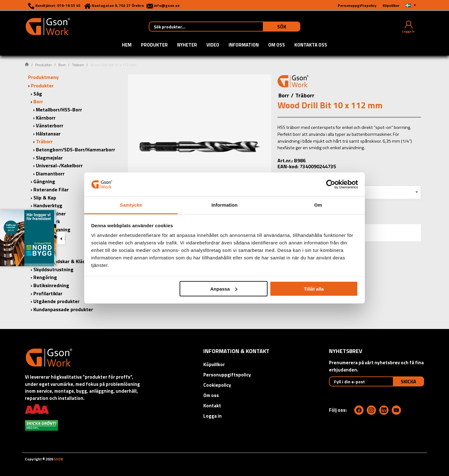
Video (213, 45)
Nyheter (187, 45)
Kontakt (212, 406)
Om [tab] (318, 205)
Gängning (44, 181)
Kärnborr (46, 118)
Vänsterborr (50, 125)
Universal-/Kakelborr (59, 165)
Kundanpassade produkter (63, 309)
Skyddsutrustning (53, 269)
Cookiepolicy (217, 385)
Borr (62, 65)
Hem (127, 45)
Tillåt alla (314, 289)
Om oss (277, 45)
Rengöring (45, 277)
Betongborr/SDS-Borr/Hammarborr (75, 150)
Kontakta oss (311, 45)
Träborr (78, 65)
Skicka (408, 381)
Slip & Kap (45, 198)
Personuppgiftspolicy (227, 375)
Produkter (154, 45)
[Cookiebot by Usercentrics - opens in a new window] (331, 184)
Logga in (212, 416)
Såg (38, 94)
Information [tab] (224, 205)
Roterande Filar (51, 189)
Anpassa (224, 289)
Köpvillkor (214, 364)
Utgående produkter (56, 301)
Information (244, 45)
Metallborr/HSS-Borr (59, 110)
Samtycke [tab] (131, 205)
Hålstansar (48, 134)
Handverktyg (48, 205)
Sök (282, 27)
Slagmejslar (49, 158)
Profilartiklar (48, 293)
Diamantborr (50, 174)
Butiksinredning (51, 285)
